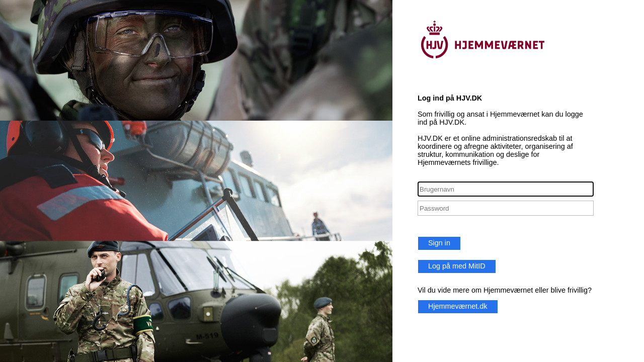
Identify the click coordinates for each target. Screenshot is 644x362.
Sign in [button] (439, 243)
